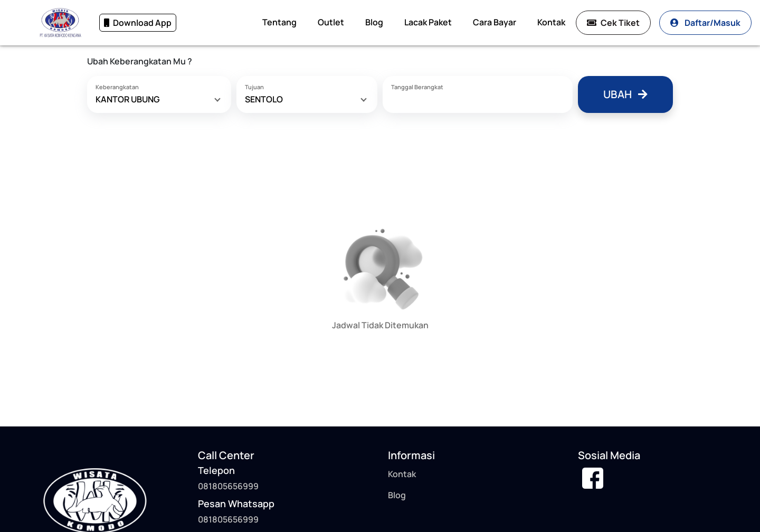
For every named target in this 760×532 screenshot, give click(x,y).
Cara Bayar (495, 22)
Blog (374, 22)
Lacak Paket (428, 22)
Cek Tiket (613, 23)
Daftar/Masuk (705, 23)
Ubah (625, 94)
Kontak (551, 22)
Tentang (279, 22)
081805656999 (228, 519)
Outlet (331, 22)
